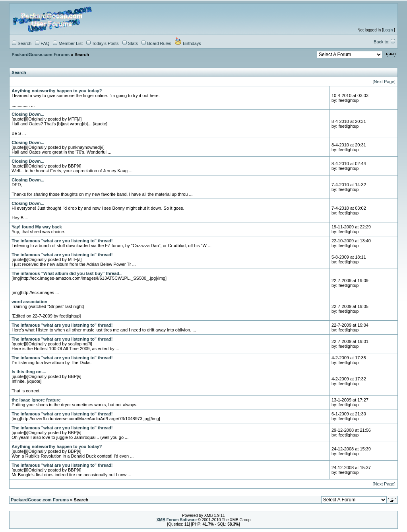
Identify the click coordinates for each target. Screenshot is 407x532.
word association (29, 302)
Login (388, 30)
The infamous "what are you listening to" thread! (62, 241)
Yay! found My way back (37, 227)
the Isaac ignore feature (36, 400)
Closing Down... (28, 114)
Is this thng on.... (29, 372)
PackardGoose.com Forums (41, 55)
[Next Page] (384, 82)
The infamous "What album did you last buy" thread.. (67, 273)
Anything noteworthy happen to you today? (57, 91)
